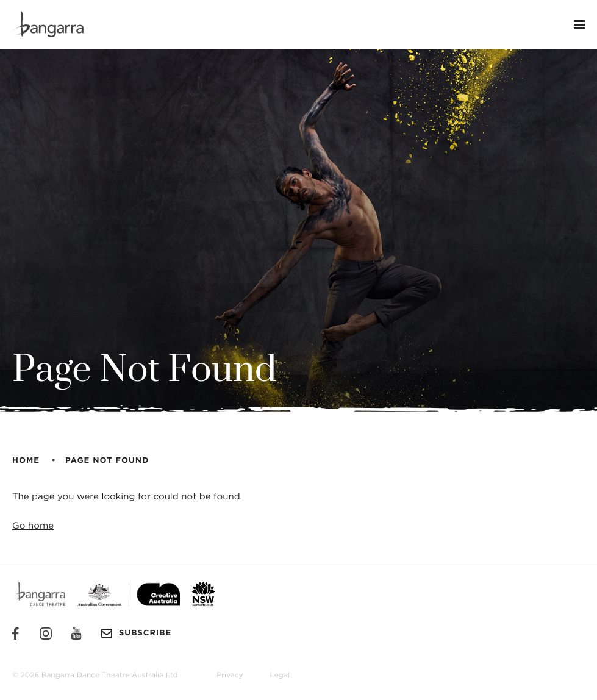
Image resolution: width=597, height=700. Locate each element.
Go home (33, 526)
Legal (279, 676)
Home (26, 461)
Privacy (230, 676)
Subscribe (136, 634)
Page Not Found (107, 461)
